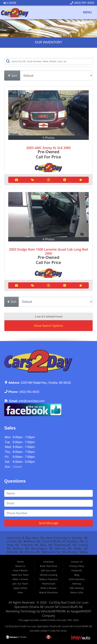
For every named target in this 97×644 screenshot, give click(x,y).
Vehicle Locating (48, 575)
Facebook (77, 570)
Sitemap (77, 584)
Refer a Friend (20, 579)
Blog (77, 575)
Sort (12, 76)
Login (10, 3)
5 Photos (48, 138)
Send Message (49, 523)
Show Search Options (49, 326)
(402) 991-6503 (82, 3)
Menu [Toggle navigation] (86, 12)
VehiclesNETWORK (53, 611)
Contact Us (77, 562)
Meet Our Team (20, 575)
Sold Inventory (77, 579)
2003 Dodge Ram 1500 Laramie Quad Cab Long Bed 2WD (48, 251)
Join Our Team (20, 584)
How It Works (20, 570)
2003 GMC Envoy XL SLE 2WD (49, 148)
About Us (20, 566)
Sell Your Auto (48, 570)
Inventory (49, 562)
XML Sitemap (77, 588)
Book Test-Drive (48, 566)
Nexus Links (77, 592)
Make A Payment (48, 579)
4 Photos (48, 239)
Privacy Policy (77, 566)
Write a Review (48, 588)
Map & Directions (49, 592)
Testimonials (48, 584)
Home (20, 562)
